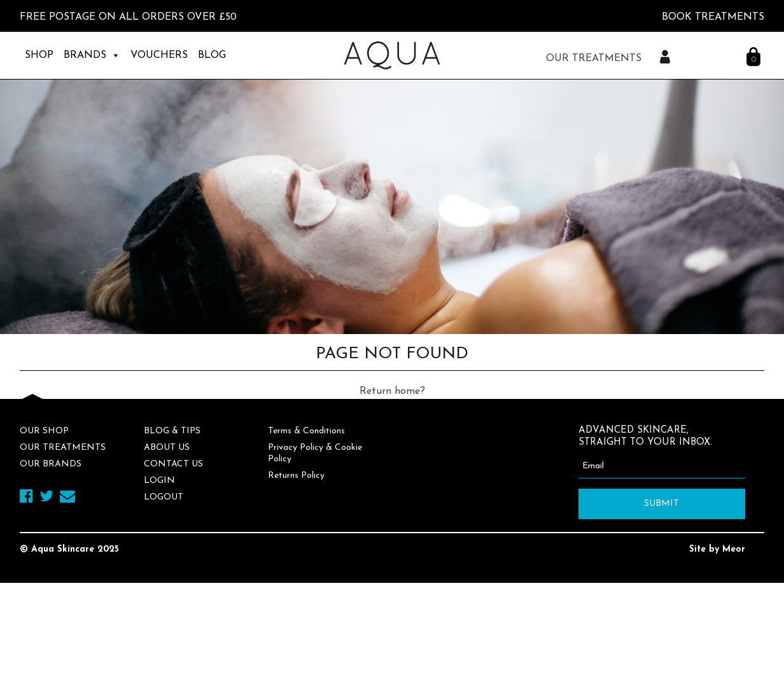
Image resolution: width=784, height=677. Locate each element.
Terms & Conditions (306, 431)
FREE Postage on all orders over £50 (128, 17)
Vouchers (159, 55)
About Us (167, 448)
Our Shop (44, 431)
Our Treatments (63, 448)
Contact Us (173, 464)
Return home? (392, 391)
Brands (92, 55)
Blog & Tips (172, 431)
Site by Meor (717, 549)
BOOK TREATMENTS (713, 17)
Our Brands (51, 464)
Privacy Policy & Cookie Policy (315, 453)
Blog (212, 55)
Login (159, 481)
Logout (164, 497)
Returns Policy (296, 476)
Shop (39, 55)
